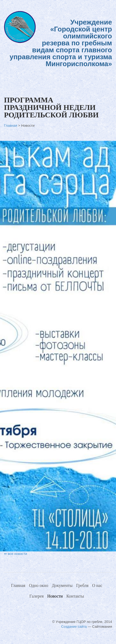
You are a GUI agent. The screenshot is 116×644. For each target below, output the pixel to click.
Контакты (75, 596)
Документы (62, 585)
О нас (97, 585)
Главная (11, 126)
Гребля (82, 585)
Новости (55, 596)
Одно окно (39, 585)
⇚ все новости (16, 554)
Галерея (37, 596)
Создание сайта (74, 627)
